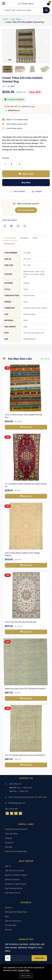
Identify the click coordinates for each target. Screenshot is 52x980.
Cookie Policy (24, 970)
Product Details (10, 238)
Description (24, 238)
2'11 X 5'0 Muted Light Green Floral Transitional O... (26, 755)
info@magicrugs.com (17, 803)
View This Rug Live (26, 210)
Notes (35, 238)
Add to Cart (26, 174)
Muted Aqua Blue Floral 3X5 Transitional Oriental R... (26, 689)
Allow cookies (26, 976)
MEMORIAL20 (14, 111)
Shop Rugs (15, 19)
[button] (46, 43)
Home (5, 19)
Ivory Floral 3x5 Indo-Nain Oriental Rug (20, 622)
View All (45, 359)
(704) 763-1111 (15, 784)
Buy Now (26, 182)
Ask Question (9, 244)
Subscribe (39, 958)
